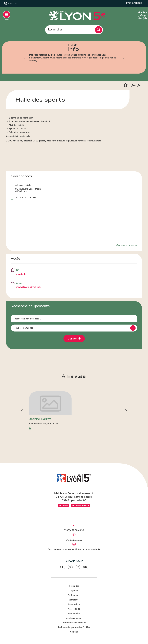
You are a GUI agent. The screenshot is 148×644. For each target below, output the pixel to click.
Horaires (63, 505)
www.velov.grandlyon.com (28, 287)
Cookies (74, 632)
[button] (125, 85)
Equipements (74, 595)
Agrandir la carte (127, 245)
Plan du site (74, 614)
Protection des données (74, 623)
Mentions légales (74, 618)
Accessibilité (74, 609)
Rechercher (55, 30)
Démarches (74, 600)
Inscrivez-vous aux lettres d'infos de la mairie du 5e (74, 550)
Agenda (74, 591)
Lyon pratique (136, 3)
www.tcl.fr (21, 274)
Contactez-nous (74, 540)
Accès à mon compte (142, 15)
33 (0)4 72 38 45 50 (74, 530)
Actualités (74, 586)
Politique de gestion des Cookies (74, 627)
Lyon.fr (13, 3)
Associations (74, 605)
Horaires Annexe (81, 505)
